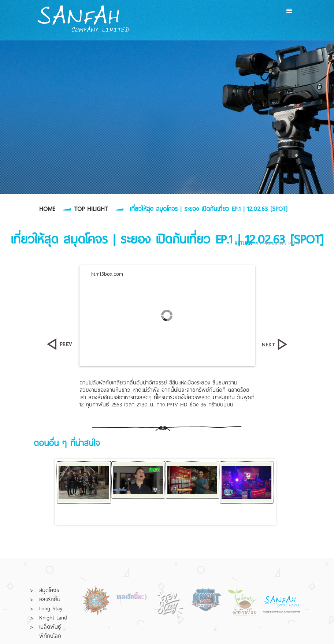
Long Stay (51, 608)
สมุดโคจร (49, 590)
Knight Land (53, 617)
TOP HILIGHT (91, 209)
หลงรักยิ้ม (50, 599)
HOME (47, 209)
